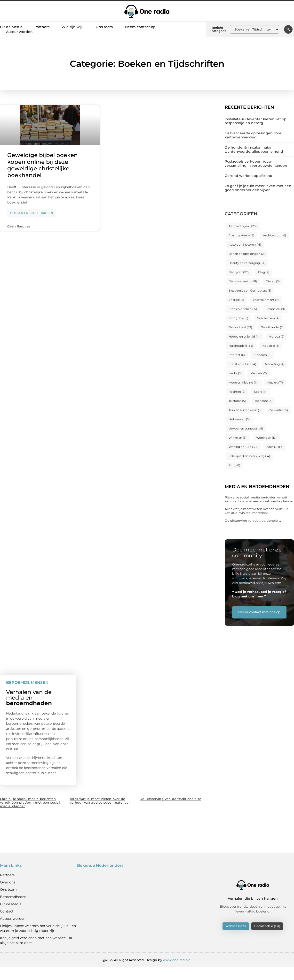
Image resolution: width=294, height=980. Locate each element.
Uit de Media (11, 27)
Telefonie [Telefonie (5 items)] (237, 401)
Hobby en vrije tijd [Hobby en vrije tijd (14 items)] (245, 336)
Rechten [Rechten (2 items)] (237, 392)
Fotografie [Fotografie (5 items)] (238, 318)
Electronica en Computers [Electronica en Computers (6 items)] (250, 290)
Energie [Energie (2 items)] (236, 300)
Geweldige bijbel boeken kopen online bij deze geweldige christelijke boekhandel (43, 165)
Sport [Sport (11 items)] (260, 392)
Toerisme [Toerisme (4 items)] (263, 401)
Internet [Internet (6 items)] (237, 355)
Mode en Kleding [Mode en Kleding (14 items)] (244, 382)
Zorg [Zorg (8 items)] (234, 465)
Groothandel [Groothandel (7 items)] (272, 327)
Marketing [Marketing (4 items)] (275, 364)
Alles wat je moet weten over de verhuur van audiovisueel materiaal (256, 511)
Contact (7, 924)
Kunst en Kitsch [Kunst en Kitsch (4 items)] (242, 364)
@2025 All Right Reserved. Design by (147, 973)
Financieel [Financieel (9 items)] (275, 309)
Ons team (104, 27)
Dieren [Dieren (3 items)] (273, 281)
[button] (288, 29)
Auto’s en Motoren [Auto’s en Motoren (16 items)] (245, 245)
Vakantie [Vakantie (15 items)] (279, 410)
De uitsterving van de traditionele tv (253, 520)
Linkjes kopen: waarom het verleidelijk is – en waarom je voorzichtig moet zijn (38, 941)
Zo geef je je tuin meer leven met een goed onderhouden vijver (258, 188)
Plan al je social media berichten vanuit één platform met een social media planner (259, 499)
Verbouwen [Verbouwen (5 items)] (239, 419)
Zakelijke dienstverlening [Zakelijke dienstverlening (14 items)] (249, 456)
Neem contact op (140, 27)
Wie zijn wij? (73, 27)
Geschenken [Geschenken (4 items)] (268, 318)
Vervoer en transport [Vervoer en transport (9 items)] (246, 428)
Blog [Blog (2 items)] (264, 272)
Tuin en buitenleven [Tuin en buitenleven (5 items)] (245, 410)
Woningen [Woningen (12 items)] (266, 438)
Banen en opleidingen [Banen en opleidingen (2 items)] (247, 254)
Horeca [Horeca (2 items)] (277, 336)
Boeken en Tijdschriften (32, 213)
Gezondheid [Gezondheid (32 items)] (240, 327)
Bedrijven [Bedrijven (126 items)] (239, 272)
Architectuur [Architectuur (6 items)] (274, 235)
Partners (42, 27)
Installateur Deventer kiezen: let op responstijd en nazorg (256, 121)
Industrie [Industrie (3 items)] (270, 346)
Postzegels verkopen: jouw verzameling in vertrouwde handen (256, 163)
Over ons (8, 895)
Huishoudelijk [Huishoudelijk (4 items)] (241, 346)
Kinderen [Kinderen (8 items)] (262, 355)
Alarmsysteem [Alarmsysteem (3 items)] (241, 235)
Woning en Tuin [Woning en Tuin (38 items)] (243, 447)
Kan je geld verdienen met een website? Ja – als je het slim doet (37, 953)
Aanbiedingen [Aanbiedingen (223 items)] (243, 226)
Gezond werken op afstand (249, 176)
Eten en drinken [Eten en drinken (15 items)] (243, 309)
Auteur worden (19, 32)
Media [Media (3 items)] (235, 373)
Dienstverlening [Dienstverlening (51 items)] (243, 281)
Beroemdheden (13, 910)
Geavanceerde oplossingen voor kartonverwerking (253, 135)
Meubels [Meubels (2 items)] (259, 373)
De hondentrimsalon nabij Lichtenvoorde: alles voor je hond (254, 149)
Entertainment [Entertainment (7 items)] (266, 300)
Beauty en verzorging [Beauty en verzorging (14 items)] (247, 263)
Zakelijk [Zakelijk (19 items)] (274, 447)
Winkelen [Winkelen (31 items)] (238, 438)
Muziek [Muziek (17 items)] (275, 382)
